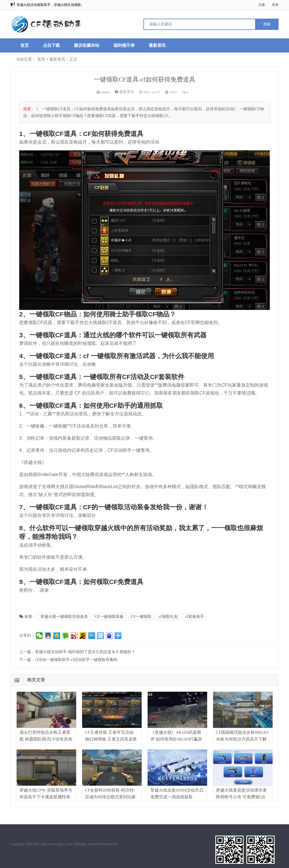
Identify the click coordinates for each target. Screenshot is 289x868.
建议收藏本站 (87, 45)
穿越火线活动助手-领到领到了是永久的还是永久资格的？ (85, 652)
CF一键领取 (141, 617)
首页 (25, 45)
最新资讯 (157, 45)
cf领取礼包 (168, 617)
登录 (275, 5)
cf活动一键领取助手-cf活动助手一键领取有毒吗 (76, 660)
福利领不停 (124, 45)
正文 (73, 59)
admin (105, 92)
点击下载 (51, 45)
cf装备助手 (195, 617)
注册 (262, 5)
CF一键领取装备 (109, 617)
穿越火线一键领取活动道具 (64, 617)
